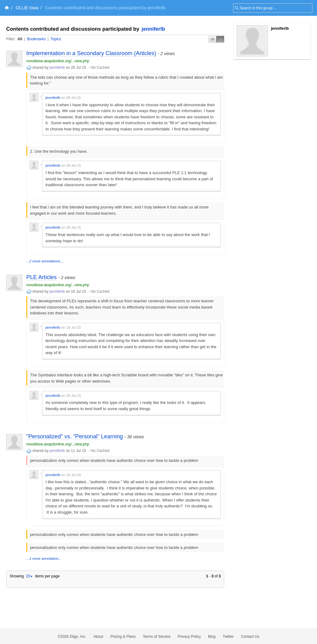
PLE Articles (41, 277)
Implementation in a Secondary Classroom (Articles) (91, 53)
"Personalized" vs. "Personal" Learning (75, 436)
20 (29, 576)
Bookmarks (36, 39)
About (98, 637)
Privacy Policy (189, 637)
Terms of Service (156, 637)
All (20, 39)
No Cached (100, 68)
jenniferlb (154, 29)
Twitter (228, 637)
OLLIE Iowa (27, 8)
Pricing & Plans (123, 637)
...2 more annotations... (45, 261)
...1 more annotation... (44, 558)
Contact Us (250, 637)
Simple (213, 39)
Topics (56, 39)
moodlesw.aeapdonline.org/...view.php (58, 61)
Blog (212, 637)
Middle (220, 39)
